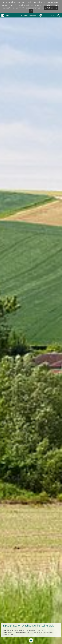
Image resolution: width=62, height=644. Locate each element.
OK (31, 11)
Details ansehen (51, 8)
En (52, 16)
